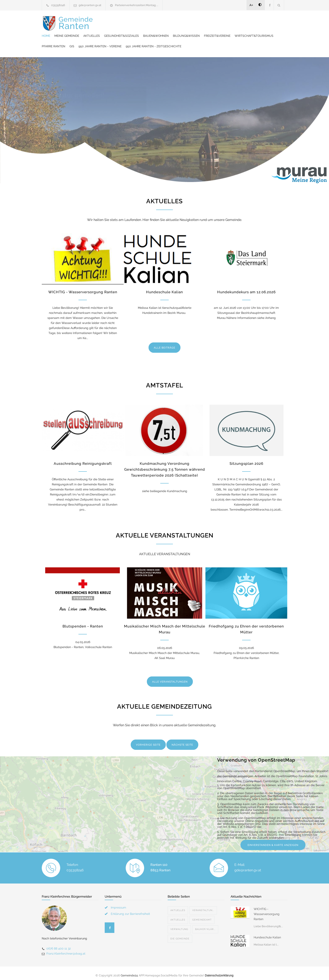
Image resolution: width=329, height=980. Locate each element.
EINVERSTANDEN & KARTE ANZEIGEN (273, 841)
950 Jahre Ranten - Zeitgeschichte (147, 42)
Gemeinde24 (129, 971)
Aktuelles (169, 21)
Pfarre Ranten (205, 32)
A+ (251, 5)
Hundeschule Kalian (164, 288)
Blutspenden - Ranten (83, 622)
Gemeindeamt (202, 916)
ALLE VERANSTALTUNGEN (170, 678)
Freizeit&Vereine (133, 32)
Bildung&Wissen (264, 21)
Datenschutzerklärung (219, 971)
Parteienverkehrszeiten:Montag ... (137, 5)
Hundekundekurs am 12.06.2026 (246, 288)
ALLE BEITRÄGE (164, 343)
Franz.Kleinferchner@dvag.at (66, 949)
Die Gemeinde (180, 934)
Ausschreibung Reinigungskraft (83, 459)
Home (124, 21)
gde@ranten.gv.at (90, 5)
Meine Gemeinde (144, 21)
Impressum (118, 903)
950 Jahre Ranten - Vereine (251, 32)
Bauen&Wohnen (234, 21)
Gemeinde (76, 31)
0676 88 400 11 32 (59, 944)
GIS (223, 32)
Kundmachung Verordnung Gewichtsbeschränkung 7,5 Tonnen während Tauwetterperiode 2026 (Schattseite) (165, 465)
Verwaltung (179, 925)
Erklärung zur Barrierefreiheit (130, 910)
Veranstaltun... (203, 906)
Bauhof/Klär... (205, 925)
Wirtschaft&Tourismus (169, 32)
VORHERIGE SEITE (148, 741)
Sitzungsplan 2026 (246, 459)
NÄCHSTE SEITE (182, 741)
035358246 (58, 5)
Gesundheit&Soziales (199, 21)
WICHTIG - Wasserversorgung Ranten (83, 288)
